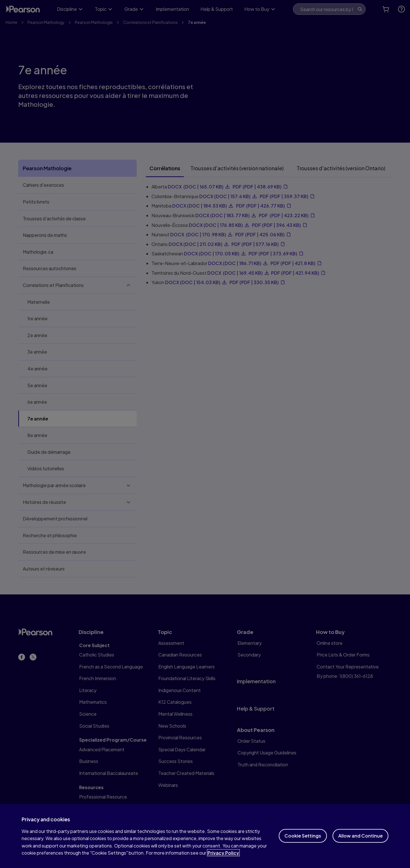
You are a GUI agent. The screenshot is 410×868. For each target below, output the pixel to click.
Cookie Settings (303, 847)
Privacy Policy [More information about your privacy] (223, 864)
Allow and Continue (360, 847)
